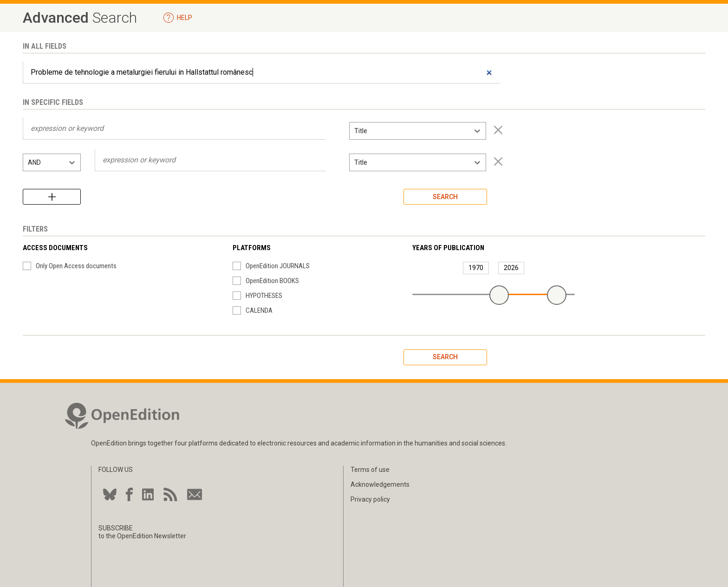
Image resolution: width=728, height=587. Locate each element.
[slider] (499, 295)
